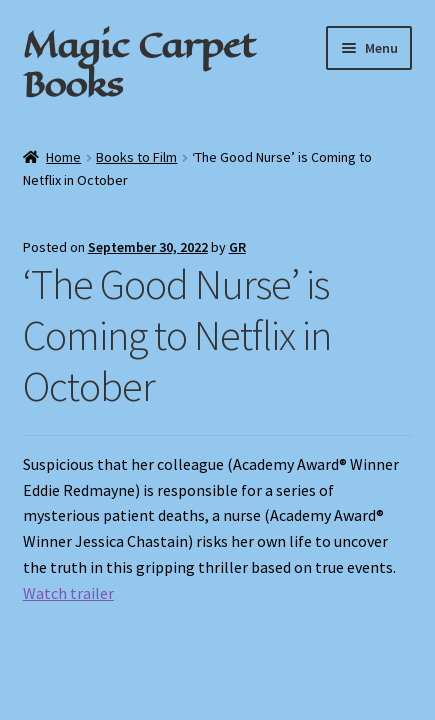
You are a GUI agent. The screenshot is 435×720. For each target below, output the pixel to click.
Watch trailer (68, 593)
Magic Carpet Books (139, 64)
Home (63, 157)
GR (237, 247)
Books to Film (136, 157)
